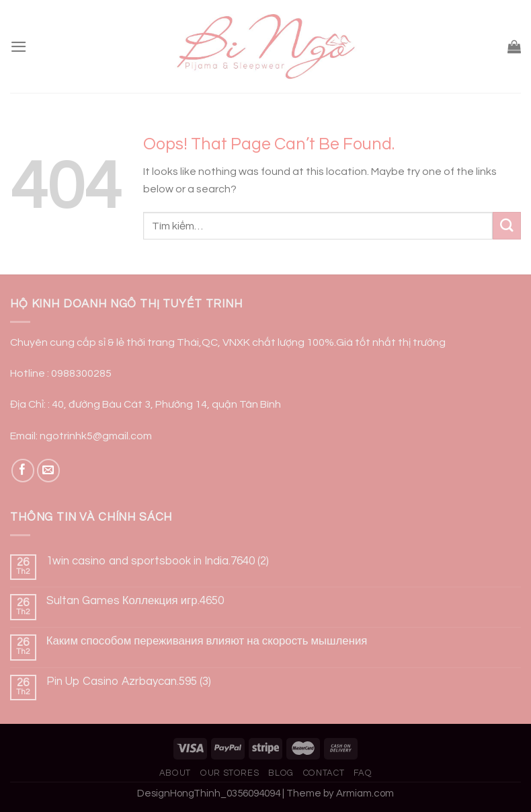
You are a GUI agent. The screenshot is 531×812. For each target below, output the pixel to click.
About (175, 773)
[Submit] (507, 226)
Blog (281, 773)
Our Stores (230, 773)
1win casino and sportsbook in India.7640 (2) (158, 561)
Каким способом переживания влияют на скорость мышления (207, 641)
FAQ (363, 773)
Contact (324, 773)
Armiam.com (365, 793)
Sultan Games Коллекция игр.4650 (135, 601)
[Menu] (19, 47)
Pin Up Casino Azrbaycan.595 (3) (129, 681)
